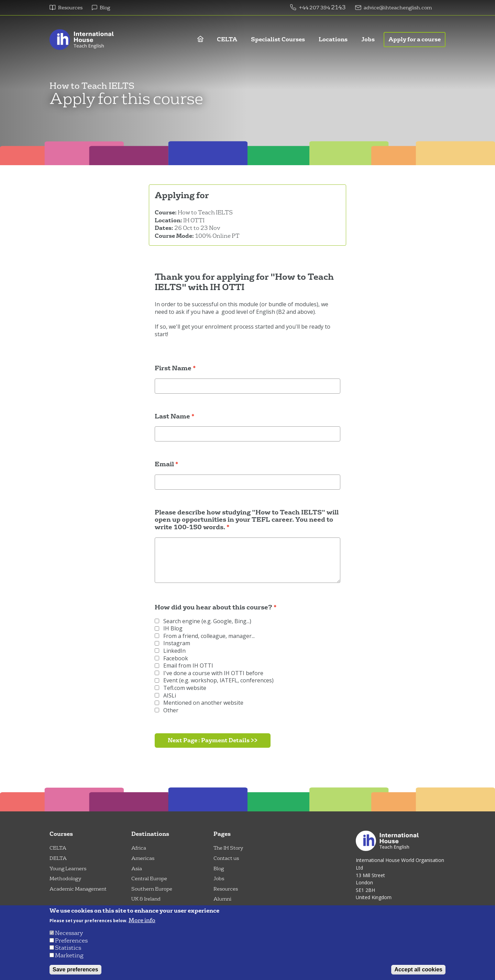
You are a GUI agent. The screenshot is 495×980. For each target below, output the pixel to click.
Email (164, 465)
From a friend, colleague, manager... (205, 636)
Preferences (71, 941)
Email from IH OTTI (184, 666)
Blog (105, 8)
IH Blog (169, 629)
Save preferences (75, 970)
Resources (70, 8)
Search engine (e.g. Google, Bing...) (203, 621)
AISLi (165, 696)
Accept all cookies (418, 970)
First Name (173, 369)
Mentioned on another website (199, 703)
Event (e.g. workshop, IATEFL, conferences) (214, 680)
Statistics (68, 948)
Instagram (172, 643)
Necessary (69, 933)
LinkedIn (170, 651)
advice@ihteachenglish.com (398, 8)
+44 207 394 (315, 8)
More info (142, 920)
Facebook (171, 658)
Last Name (172, 417)
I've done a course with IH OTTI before (209, 673)
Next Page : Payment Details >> (213, 741)
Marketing (69, 955)
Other (167, 710)
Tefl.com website (180, 688)
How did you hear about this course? (213, 608)
